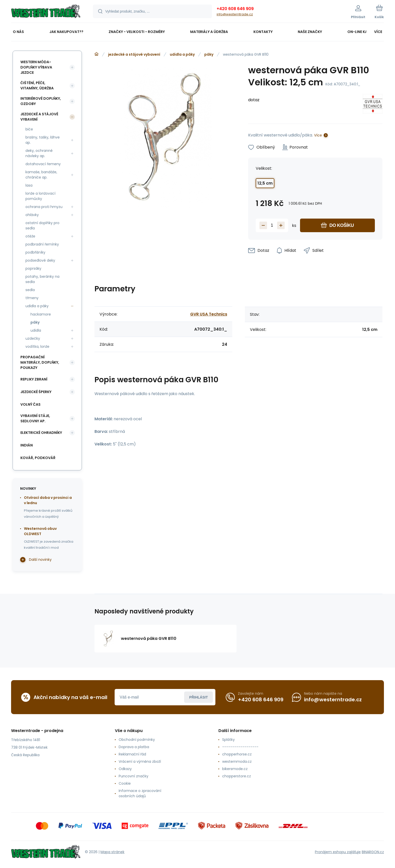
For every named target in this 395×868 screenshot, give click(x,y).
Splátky (228, 740)
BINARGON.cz (373, 852)
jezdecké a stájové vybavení (134, 54)
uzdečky (33, 338)
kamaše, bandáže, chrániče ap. (41, 175)
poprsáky (33, 268)
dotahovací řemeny (43, 164)
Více (318, 135)
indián (27, 445)
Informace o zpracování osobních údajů (140, 793)
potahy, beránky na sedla (42, 279)
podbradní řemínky (42, 244)
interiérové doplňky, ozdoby (41, 101)
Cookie (125, 783)
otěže (30, 236)
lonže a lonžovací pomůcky (40, 196)
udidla (36, 330)
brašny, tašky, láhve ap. (43, 140)
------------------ (240, 747)
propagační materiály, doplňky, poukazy (40, 362)
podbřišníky (35, 252)
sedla (30, 290)
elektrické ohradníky (41, 433)
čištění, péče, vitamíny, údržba (37, 85)
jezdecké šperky (36, 392)
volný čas (30, 404)
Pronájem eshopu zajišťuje (338, 852)
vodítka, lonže (37, 346)
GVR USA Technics (209, 314)
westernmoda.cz (237, 761)
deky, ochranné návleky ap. (39, 153)
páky (209, 54)
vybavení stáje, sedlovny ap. (35, 418)
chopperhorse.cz (237, 754)
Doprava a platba (134, 747)
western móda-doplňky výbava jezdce (36, 67)
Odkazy (125, 769)
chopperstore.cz (237, 776)
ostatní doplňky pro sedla (42, 225)
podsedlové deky (40, 260)
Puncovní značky (134, 776)
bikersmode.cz (235, 769)
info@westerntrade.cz (235, 14)
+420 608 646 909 (235, 9)
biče (29, 129)
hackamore (41, 314)
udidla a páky (182, 54)
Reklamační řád (132, 754)
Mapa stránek (112, 852)
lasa (29, 185)
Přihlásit (199, 697)
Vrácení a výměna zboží (140, 761)
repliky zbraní (34, 379)
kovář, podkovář (38, 458)
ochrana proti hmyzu (44, 207)
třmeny (32, 298)
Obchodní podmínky (137, 740)
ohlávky (32, 215)
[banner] (46, 12)
